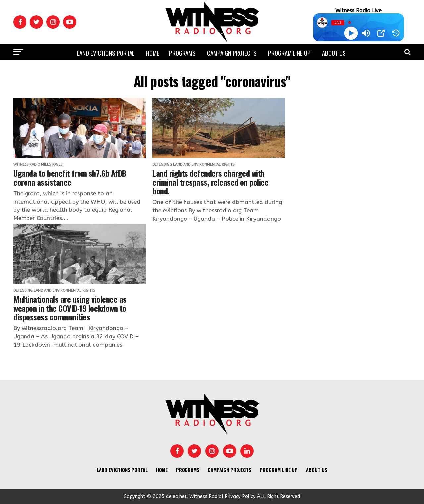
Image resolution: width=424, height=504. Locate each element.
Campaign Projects (232, 53)
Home (153, 53)
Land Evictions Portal (106, 53)
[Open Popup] (381, 33)
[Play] (351, 33)
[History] (396, 33)
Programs (182, 53)
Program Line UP (289, 53)
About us (334, 53)
